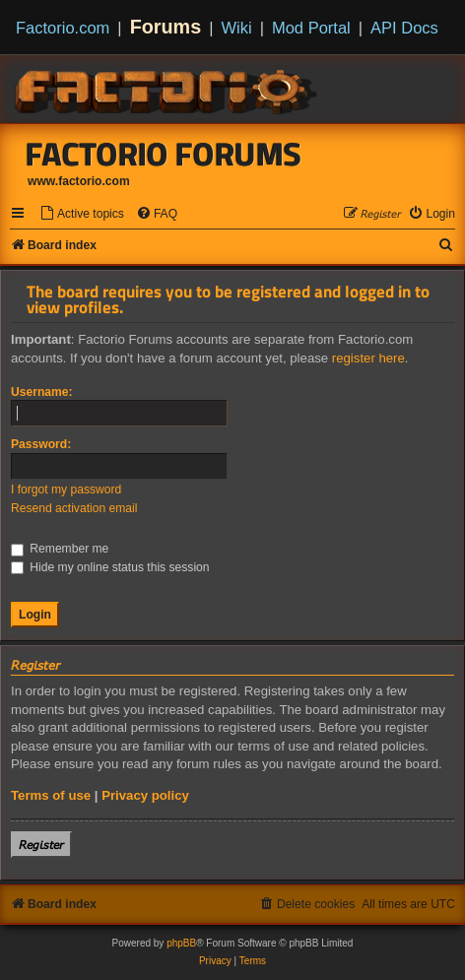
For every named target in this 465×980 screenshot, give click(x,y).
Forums (166, 27)
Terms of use (51, 795)
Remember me (60, 549)
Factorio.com (63, 28)
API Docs (404, 28)
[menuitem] (82, 214)
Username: (42, 392)
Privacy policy (145, 795)
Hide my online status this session (110, 567)
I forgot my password (66, 490)
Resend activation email (74, 508)
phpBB (181, 943)
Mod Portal (311, 28)
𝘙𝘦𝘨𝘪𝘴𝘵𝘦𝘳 (41, 845)
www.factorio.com (79, 181)
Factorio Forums (164, 154)
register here (368, 358)
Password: (41, 444)
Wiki (237, 28)
